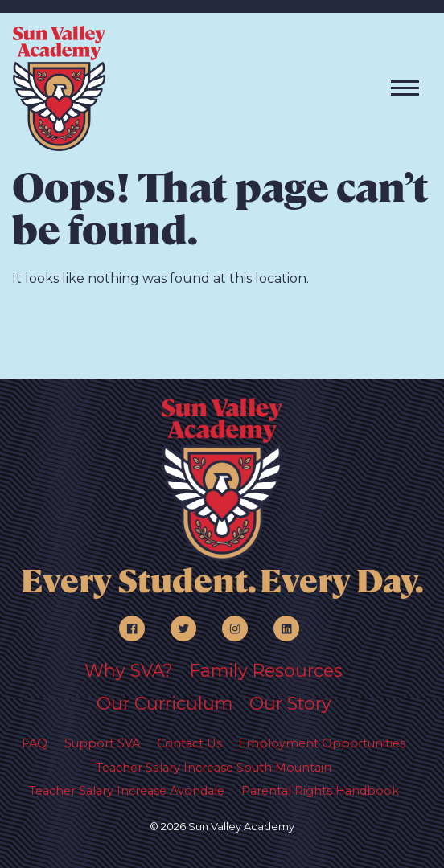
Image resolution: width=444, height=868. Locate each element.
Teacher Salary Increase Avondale (127, 791)
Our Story (290, 703)
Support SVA (102, 743)
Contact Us (189, 743)
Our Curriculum (164, 703)
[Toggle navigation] (405, 88)
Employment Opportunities (322, 743)
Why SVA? (129, 670)
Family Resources (266, 670)
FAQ (35, 743)
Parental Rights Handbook (320, 791)
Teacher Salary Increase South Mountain (214, 768)
